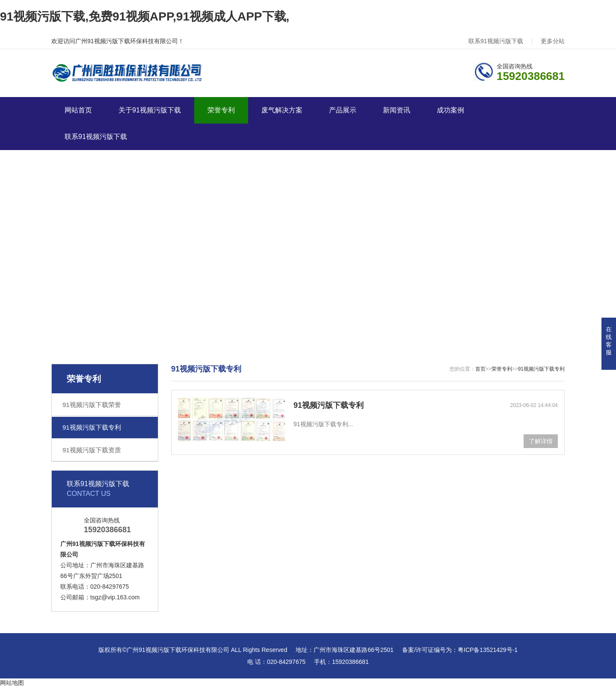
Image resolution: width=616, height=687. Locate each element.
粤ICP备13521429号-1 (488, 650)
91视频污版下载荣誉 (92, 405)
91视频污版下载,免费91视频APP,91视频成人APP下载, (145, 16)
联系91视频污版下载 (496, 41)
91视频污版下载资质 (92, 450)
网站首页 (78, 110)
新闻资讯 (397, 110)
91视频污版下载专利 (92, 427)
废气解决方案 (282, 110)
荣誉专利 (221, 110)
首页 (480, 369)
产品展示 (343, 110)
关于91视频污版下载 (150, 110)
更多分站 (553, 41)
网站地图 (12, 683)
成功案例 (450, 110)
